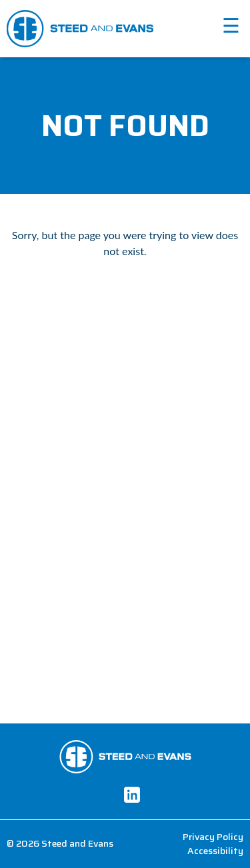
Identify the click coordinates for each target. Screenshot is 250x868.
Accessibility (215, 851)
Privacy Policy (213, 837)
